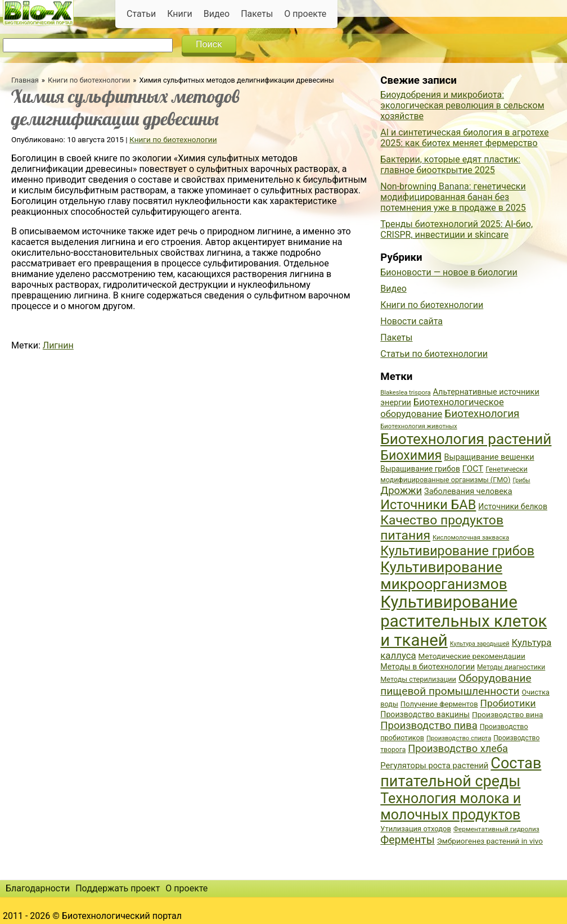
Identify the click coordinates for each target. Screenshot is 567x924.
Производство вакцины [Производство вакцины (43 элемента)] (425, 714)
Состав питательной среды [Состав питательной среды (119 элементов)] (461, 772)
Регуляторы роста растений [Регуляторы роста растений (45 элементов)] (434, 766)
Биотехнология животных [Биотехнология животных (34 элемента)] (418, 426)
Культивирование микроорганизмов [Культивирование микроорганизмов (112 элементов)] (444, 576)
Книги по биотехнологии (89, 80)
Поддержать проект (118, 888)
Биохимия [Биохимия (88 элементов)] (411, 455)
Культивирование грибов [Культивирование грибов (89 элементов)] (457, 551)
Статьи (141, 14)
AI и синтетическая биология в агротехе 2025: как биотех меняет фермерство (464, 138)
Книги (180, 14)
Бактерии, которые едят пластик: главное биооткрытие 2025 (450, 165)
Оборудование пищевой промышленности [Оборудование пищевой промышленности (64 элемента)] (456, 685)
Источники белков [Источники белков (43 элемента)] (513, 506)
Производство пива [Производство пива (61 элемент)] (429, 726)
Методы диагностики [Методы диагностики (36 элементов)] (511, 667)
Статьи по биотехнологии (434, 354)
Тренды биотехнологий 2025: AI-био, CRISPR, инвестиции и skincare (456, 229)
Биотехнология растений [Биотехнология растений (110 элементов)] (466, 439)
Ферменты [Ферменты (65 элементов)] (407, 840)
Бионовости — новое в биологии (449, 272)
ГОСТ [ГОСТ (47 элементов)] (473, 469)
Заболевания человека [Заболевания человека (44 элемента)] (468, 492)
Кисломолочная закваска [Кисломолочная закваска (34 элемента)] (471, 538)
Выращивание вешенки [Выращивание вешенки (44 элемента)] (489, 457)
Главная (25, 80)
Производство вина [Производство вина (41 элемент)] (507, 714)
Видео (217, 14)
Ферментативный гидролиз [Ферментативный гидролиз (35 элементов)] (496, 829)
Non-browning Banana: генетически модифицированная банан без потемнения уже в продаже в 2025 (453, 197)
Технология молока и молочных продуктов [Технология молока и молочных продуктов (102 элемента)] (451, 807)
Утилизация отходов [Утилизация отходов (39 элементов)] (416, 829)
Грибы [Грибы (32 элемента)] (521, 480)
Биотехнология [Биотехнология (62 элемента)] (482, 414)
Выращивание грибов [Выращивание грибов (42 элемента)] (420, 469)
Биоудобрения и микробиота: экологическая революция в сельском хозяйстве (462, 105)
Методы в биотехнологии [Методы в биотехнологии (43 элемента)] (427, 667)
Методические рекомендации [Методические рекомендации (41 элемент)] (472, 656)
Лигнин (58, 345)
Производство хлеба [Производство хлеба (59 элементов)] (458, 748)
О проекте (305, 14)
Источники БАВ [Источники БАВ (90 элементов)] (428, 505)
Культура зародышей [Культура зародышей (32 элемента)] (480, 644)
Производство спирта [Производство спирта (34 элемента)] (459, 738)
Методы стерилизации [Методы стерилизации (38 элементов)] (418, 679)
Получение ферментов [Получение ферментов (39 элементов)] (439, 704)
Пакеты (257, 14)
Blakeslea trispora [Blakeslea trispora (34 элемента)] (405, 393)
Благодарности (38, 888)
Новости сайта (411, 321)
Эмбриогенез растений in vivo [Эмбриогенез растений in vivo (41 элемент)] (490, 841)
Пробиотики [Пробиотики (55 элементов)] (508, 703)
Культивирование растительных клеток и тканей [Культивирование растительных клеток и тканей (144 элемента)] (463, 621)
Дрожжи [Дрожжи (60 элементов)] (401, 491)
